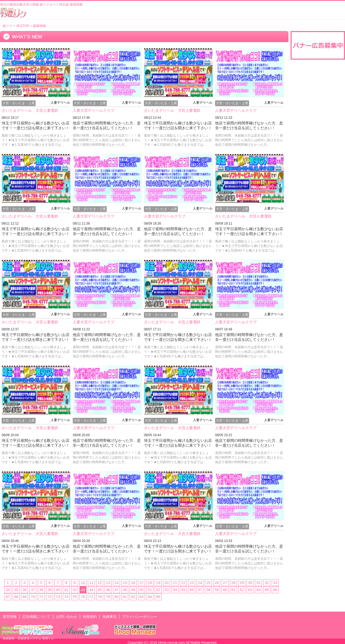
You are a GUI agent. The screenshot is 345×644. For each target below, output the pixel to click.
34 (8, 590)
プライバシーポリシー (140, 617)
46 (108, 590)
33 (275, 583)
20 (167, 583)
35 (16, 590)
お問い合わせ (67, 617)
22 (183, 583)
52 (158, 590)
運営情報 (10, 617)
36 (25, 590)
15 (125, 583)
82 (133, 597)
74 (66, 597)
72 (50, 597)
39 (50, 590)
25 (208, 583)
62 (242, 590)
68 (16, 597)
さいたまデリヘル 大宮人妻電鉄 (30, 110)
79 (108, 597)
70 (33, 597)
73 (58, 597)
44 (91, 590)
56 (192, 590)
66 (275, 590)
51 (150, 590)
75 (75, 597)
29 (242, 583)
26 (217, 583)
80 (116, 597)
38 (41, 590)
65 (267, 590)
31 (258, 583)
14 (116, 583)
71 (41, 597)
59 (217, 590)
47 (116, 590)
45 (100, 590)
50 (142, 590)
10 (83, 583)
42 (75, 590)
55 (183, 590)
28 (233, 583)
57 (200, 590)
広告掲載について (36, 617)
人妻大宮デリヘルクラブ (94, 110)
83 (142, 597)
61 (233, 590)
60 (225, 590)
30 (250, 583)
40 (58, 590)
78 (100, 597)
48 (125, 590)
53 (167, 590)
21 (175, 583)
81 (125, 597)
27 (225, 583)
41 (66, 590)
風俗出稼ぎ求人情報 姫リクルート (13, 12)
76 (83, 597)
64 (258, 590)
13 (108, 583)
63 (250, 590)
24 (200, 583)
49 (133, 590)
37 (33, 590)
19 (158, 583)
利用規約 (90, 617)
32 (267, 583)
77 (91, 597)
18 (150, 583)
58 (208, 590)
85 (158, 597)
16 (133, 583)
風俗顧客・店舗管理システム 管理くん (28, 638)
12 (100, 583)
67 (8, 597)
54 (175, 590)
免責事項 (109, 617)
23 (192, 583)
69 (25, 597)
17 (142, 583)
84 (150, 597)
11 (91, 583)
